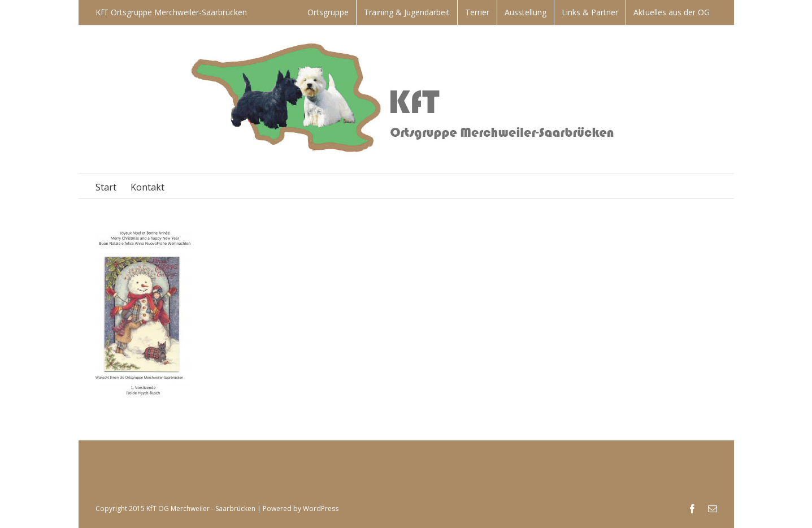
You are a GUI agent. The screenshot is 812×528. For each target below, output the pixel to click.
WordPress (321, 508)
